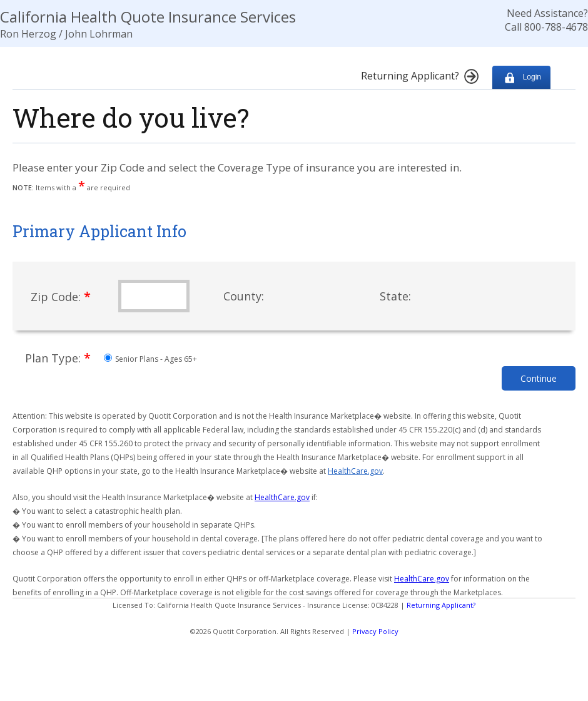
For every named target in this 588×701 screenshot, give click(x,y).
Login (521, 77)
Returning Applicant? (441, 605)
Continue (539, 378)
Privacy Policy (375, 631)
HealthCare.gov (355, 471)
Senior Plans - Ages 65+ (150, 359)
